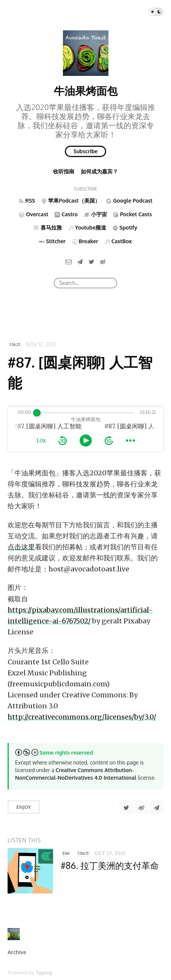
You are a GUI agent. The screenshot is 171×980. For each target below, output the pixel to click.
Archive (17, 952)
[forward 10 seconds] (109, 440)
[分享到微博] (141, 807)
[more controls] (130, 440)
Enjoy (24, 807)
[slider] (37, 413)
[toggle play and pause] (86, 440)
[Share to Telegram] (157, 807)
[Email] (69, 261)
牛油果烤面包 (86, 91)
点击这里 (21, 547)
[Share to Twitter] (126, 807)
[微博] (103, 261)
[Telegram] (80, 261)
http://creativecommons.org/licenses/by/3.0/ (82, 717)
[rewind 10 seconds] (63, 440)
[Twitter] (91, 261)
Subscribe (86, 151)
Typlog (44, 973)
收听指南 (64, 171)
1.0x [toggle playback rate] (41, 440)
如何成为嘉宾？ (99, 171)
